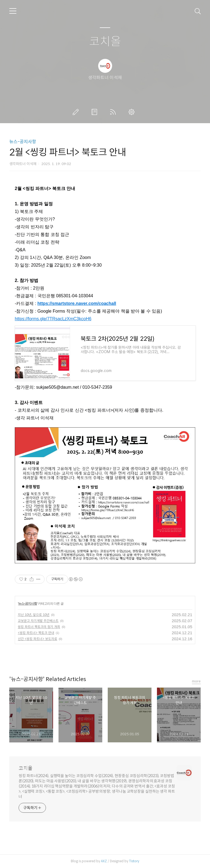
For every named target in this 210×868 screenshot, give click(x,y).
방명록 (95, 112)
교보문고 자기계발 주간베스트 (38, 621)
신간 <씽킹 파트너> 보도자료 (37, 639)
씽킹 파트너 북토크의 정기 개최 (39, 627)
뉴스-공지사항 (23, 142)
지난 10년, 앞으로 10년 (34, 615)
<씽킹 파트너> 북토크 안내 (36, 633)
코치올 (105, 42)
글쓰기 (77, 112)
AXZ (104, 861)
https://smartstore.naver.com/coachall (77, 303)
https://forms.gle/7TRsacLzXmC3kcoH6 (53, 319)
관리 (133, 112)
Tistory (134, 861)
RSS (114, 112)
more (196, 681)
